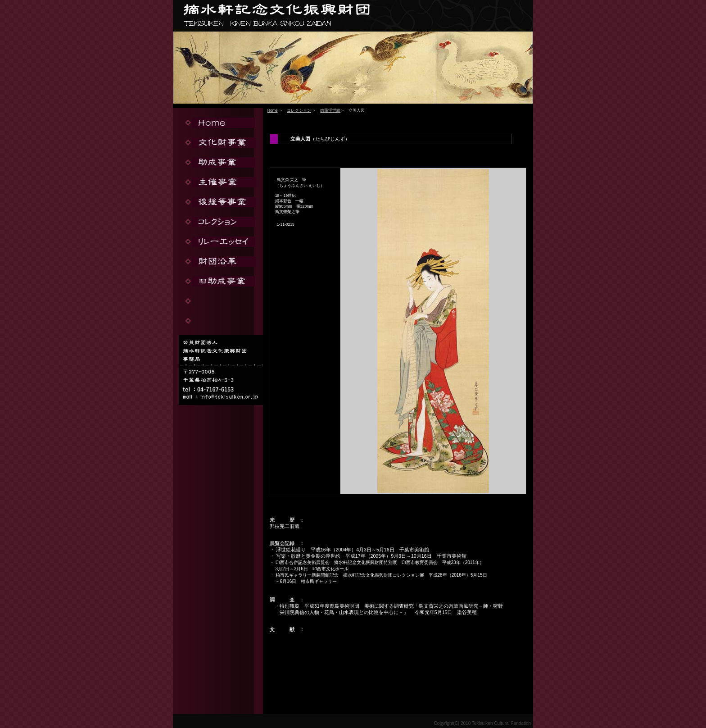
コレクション (299, 110)
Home (273, 110)
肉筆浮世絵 (330, 110)
